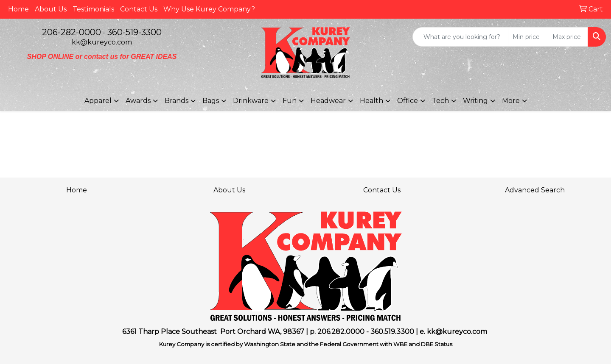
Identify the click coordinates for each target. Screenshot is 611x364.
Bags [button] (211, 101)
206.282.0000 (341, 332)
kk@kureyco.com (102, 42)
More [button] (511, 101)
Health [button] (371, 101)
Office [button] (408, 101)
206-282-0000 (71, 32)
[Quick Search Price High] (568, 37)
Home (18, 9)
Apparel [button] (98, 101)
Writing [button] (475, 101)
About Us (51, 9)
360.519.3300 (392, 332)
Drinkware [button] (251, 101)
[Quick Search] (460, 37)
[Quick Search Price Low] (528, 37)
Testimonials (93, 9)
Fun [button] (290, 101)
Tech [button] (440, 101)
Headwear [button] (328, 101)
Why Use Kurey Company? (209, 9)
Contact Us (139, 9)
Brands (177, 101)
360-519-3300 (135, 32)
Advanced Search (535, 190)
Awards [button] (138, 101)
